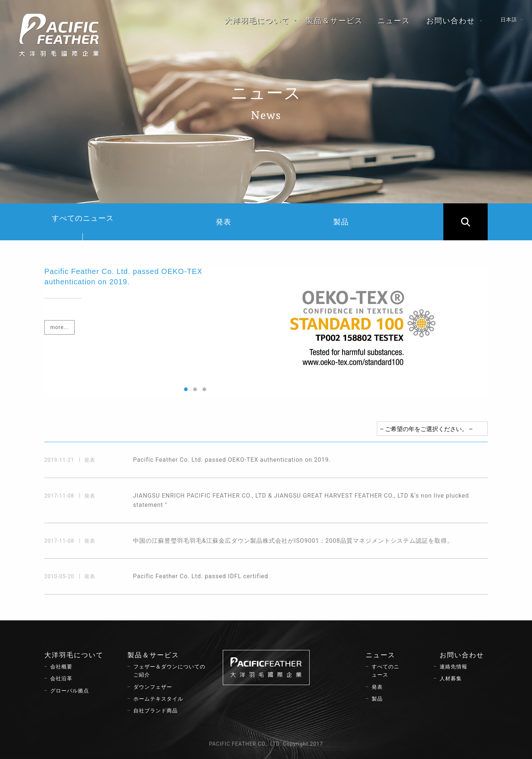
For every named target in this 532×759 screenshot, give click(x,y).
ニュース (394, 21)
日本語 (509, 20)
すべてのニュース (83, 227)
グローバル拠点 (70, 691)
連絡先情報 (453, 667)
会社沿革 (61, 678)
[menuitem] (258, 21)
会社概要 (61, 667)
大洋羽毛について (257, 21)
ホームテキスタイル (158, 699)
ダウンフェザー (153, 687)
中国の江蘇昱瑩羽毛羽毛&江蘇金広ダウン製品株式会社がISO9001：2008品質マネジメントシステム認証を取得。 (293, 541)
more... (59, 327)
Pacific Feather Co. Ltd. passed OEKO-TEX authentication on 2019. (232, 460)
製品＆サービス (334, 21)
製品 (341, 222)
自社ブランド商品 (156, 711)
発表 (224, 222)
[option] (266, 331)
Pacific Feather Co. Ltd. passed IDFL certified (201, 576)
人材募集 (451, 678)
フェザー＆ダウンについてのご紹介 (169, 671)
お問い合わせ (451, 21)
